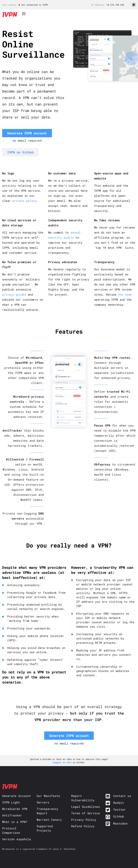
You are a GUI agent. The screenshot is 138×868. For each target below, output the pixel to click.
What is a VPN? (15, 822)
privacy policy (24, 201)
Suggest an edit (63, 762)
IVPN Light (11, 802)
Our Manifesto (48, 796)
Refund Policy (83, 826)
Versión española (17, 839)
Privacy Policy (84, 820)
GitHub (119, 816)
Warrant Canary (49, 820)
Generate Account (17, 796)
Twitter (119, 809)
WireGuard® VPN (15, 809)
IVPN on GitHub (20, 152)
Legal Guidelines (86, 807)
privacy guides (14, 294)
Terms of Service (86, 813)
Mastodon (120, 823)
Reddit (119, 803)
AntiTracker (12, 815)
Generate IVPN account (27, 133)
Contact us (122, 796)
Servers (43, 802)
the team (125, 294)
